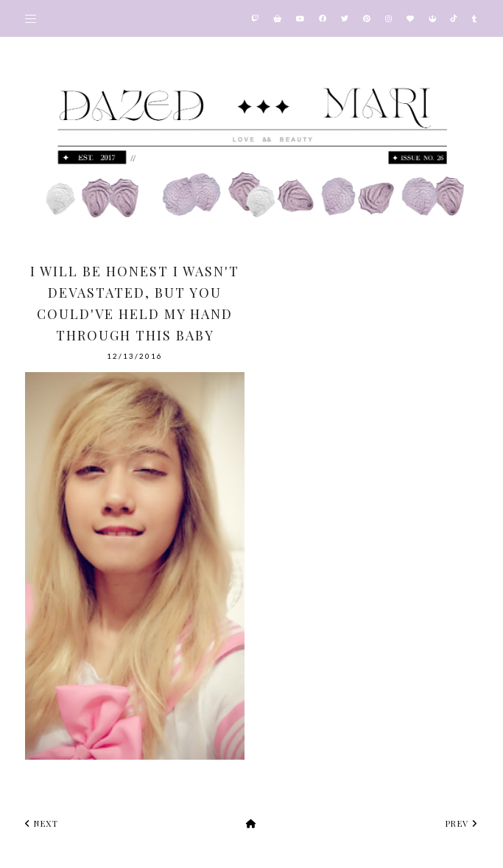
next (42, 823)
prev (462, 823)
